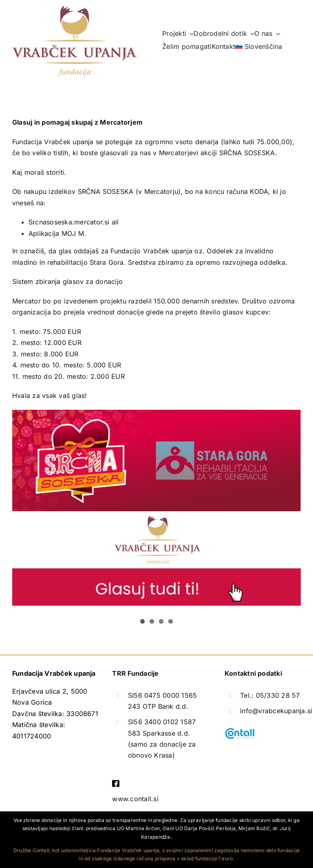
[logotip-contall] (240, 730)
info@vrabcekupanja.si (276, 711)
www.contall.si (135, 799)
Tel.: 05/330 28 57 (270, 695)
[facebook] (116, 783)
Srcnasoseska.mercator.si (69, 222)
